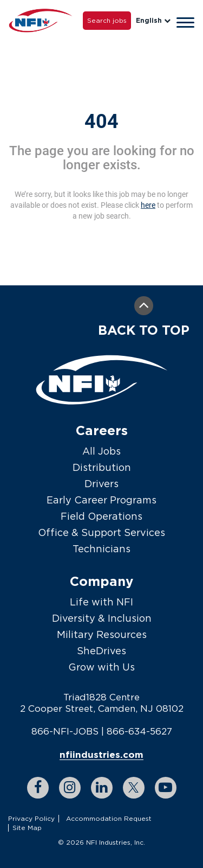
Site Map (27, 828)
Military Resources (102, 634)
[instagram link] (70, 788)
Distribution (102, 467)
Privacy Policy (31, 818)
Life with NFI (101, 602)
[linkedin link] (102, 788)
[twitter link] (134, 788)
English (153, 20)
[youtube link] (166, 788)
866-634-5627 (139, 731)
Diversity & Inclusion (102, 618)
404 (101, 122)
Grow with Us (101, 667)
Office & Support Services (101, 532)
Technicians (101, 549)
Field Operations (101, 516)
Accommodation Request (109, 818)
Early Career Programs (101, 500)
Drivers (101, 484)
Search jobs (107, 20)
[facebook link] (38, 788)
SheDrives (101, 651)
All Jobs (101, 451)
